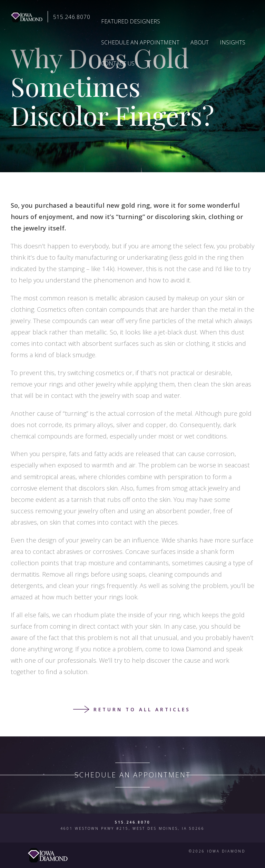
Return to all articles (142, 709)
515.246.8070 (72, 17)
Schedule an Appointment (140, 42)
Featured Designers (131, 21)
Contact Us (118, 63)
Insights (233, 42)
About (200, 42)
